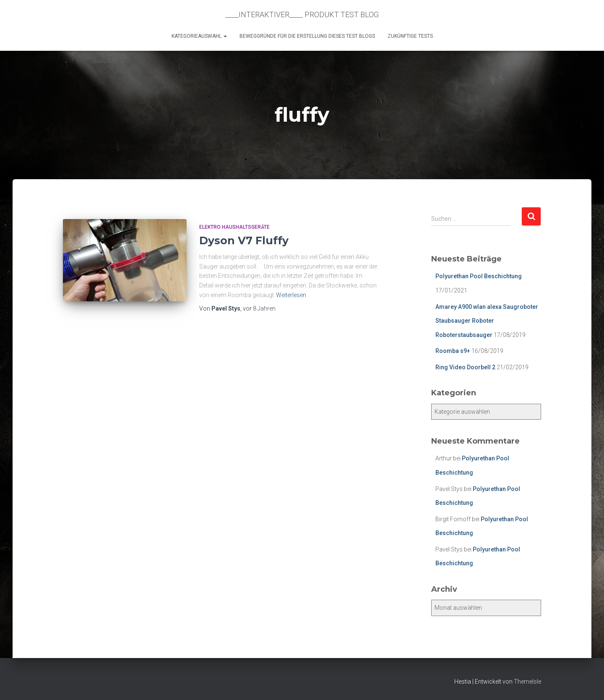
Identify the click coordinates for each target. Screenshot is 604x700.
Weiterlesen (291, 295)
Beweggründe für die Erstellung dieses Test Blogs (307, 36)
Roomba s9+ (453, 351)
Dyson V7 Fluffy (244, 240)
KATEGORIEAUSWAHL (199, 36)
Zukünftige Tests (410, 36)
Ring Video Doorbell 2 (465, 367)
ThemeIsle (527, 682)
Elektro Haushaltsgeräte (234, 227)
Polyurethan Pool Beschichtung (479, 276)
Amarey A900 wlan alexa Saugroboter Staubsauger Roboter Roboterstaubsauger (487, 321)
